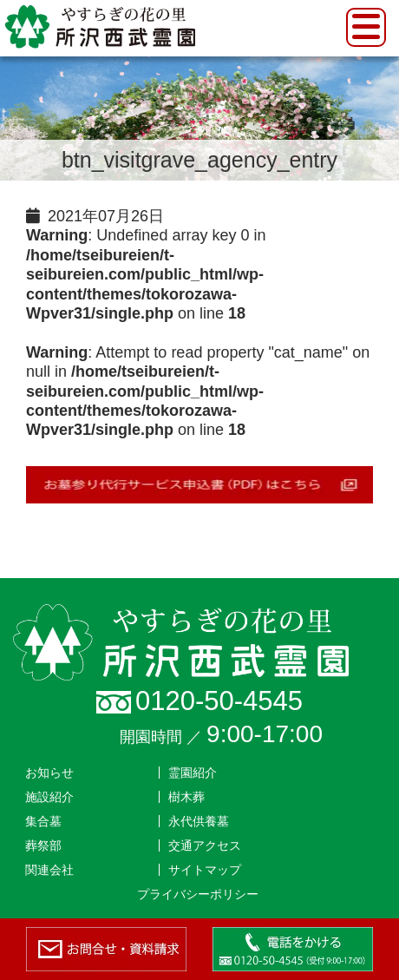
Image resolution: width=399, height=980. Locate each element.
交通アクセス (205, 845)
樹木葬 (186, 797)
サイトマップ (205, 870)
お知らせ (49, 773)
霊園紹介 (193, 773)
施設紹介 (49, 797)
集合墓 (43, 821)
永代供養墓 (199, 821)
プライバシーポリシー (198, 894)
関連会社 (49, 870)
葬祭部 (43, 845)
